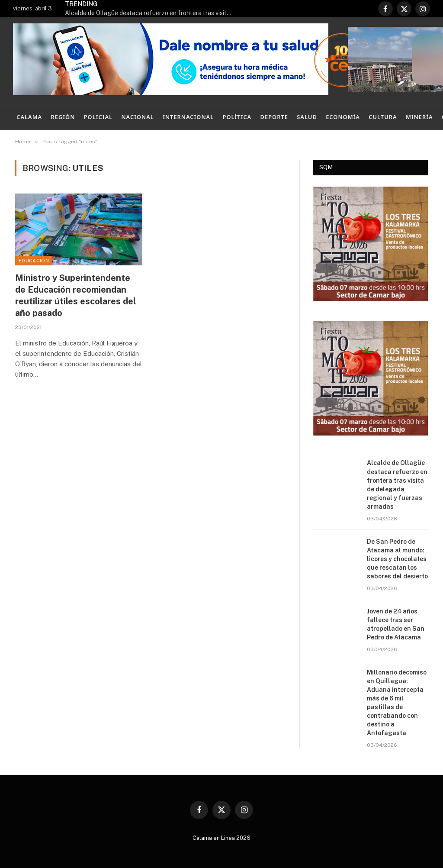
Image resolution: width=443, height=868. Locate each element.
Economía (343, 117)
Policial (98, 117)
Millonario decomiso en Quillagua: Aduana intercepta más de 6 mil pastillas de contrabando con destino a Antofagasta (397, 703)
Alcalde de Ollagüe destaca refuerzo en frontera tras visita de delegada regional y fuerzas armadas (151, 13)
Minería (419, 117)
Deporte (274, 117)
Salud (307, 117)
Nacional (137, 117)
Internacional (188, 117)
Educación (34, 261)
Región (63, 117)
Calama (29, 117)
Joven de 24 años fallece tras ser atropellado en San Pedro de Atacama (396, 624)
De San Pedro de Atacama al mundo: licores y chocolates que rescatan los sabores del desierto (397, 559)
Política (237, 117)
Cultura (383, 117)
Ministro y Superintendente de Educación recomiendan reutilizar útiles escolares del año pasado (75, 296)
